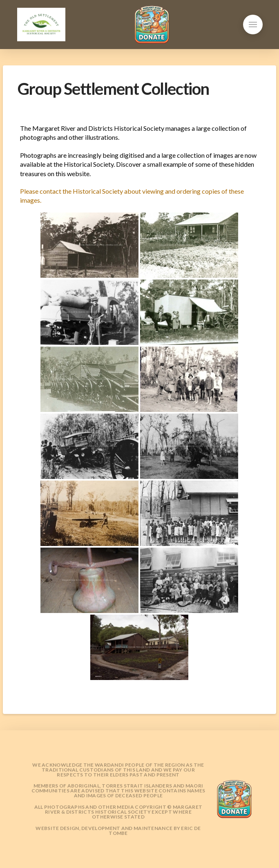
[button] (253, 25)
